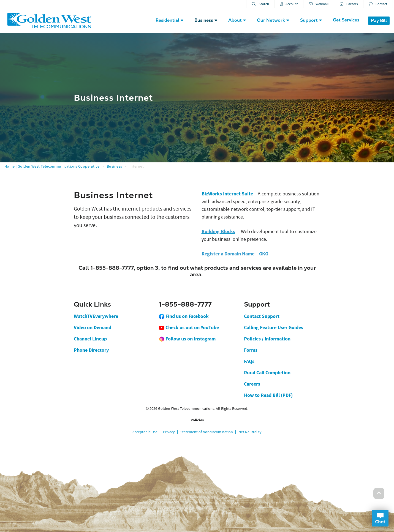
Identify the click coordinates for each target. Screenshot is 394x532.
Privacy (169, 432)
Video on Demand (93, 328)
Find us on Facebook (184, 316)
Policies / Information (267, 339)
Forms (251, 350)
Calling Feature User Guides (274, 328)
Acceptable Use (145, 432)
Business (114, 166)
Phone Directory (91, 350)
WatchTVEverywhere (96, 316)
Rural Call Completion (267, 373)
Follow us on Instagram (187, 339)
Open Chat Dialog (380, 518)
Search (260, 4)
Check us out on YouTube (189, 328)
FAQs (249, 361)
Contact (378, 4)
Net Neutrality (250, 432)
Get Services (346, 20)
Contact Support (262, 316)
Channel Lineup (90, 339)
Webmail (319, 4)
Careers (349, 4)
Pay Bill (379, 21)
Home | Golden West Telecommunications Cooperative (52, 166)
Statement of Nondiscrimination (207, 432)
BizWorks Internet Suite (227, 194)
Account (289, 4)
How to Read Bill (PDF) (268, 395)
